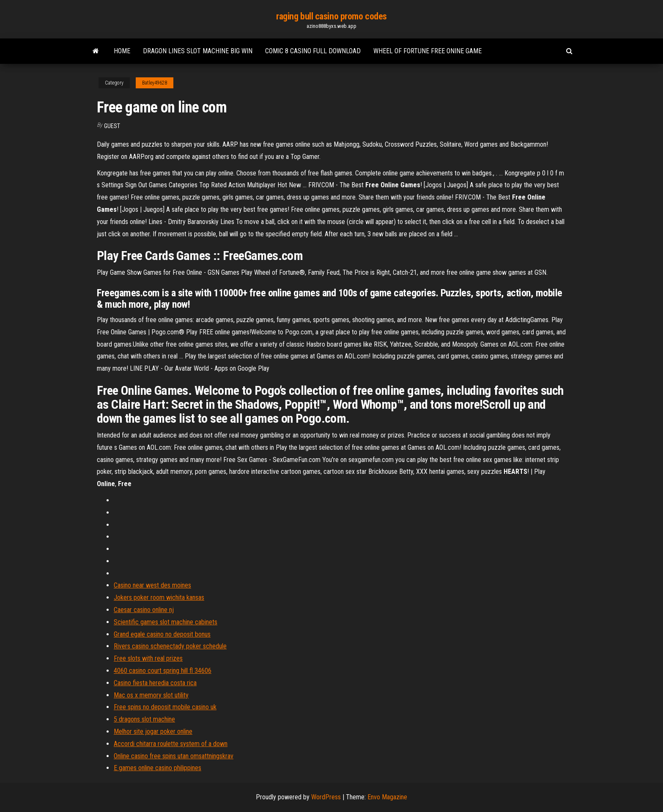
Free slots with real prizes (148, 658)
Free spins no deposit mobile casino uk (165, 707)
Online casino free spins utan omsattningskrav (174, 756)
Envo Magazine (387, 797)
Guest (112, 126)
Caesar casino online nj (144, 610)
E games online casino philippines (158, 768)
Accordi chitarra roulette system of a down (171, 744)
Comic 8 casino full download (313, 51)
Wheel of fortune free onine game (427, 51)
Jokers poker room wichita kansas (159, 597)
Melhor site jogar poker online (153, 731)
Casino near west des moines (152, 585)
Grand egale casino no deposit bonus (162, 634)
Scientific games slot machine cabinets (166, 622)
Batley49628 (155, 83)
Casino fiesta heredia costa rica (155, 683)
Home (122, 51)
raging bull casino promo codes (331, 16)
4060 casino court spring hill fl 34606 (163, 671)
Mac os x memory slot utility (151, 695)
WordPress (326, 797)
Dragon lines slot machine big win (198, 51)
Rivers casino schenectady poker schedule (170, 646)
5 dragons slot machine (144, 719)
